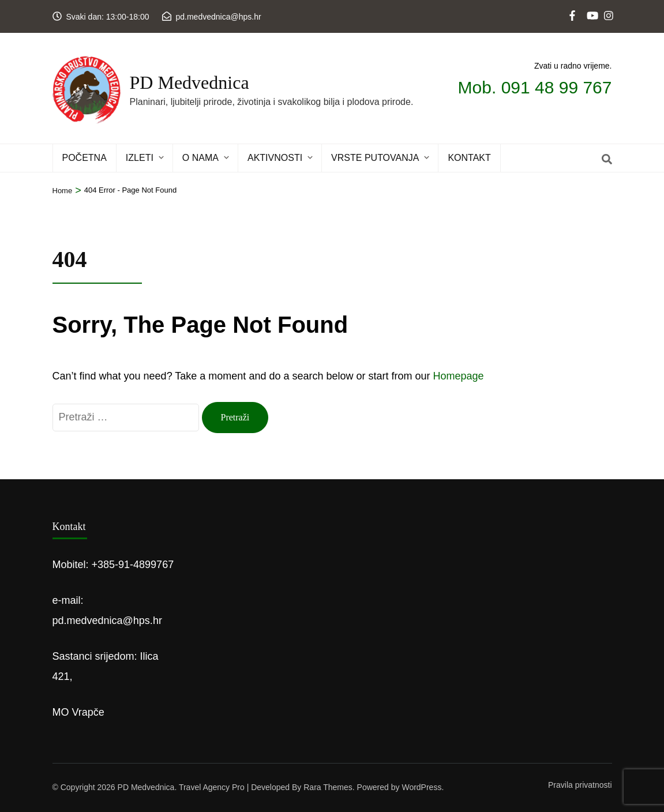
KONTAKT (469, 158)
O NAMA (200, 158)
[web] (573, 6)
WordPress (421, 787)
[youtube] (591, 6)
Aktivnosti (275, 158)
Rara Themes (328, 787)
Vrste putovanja (375, 158)
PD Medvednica (190, 82)
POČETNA (85, 158)
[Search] (607, 160)
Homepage (459, 376)
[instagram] (608, 6)
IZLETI (140, 158)
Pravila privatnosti (580, 785)
